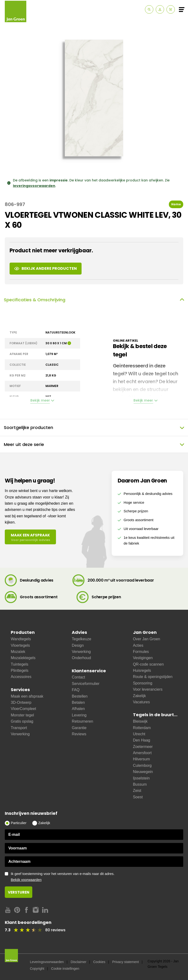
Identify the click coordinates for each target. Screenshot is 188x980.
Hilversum (141, 759)
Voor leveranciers (148, 689)
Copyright (37, 969)
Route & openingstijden (153, 677)
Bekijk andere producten (46, 268)
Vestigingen (143, 658)
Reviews (79, 734)
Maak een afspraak (27, 696)
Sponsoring (143, 683)
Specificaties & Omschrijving (94, 300)
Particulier (19, 823)
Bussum (140, 784)
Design (78, 645)
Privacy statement (125, 962)
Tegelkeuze (81, 639)
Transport (19, 728)
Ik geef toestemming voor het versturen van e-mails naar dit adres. (97, 877)
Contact (78, 677)
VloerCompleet (23, 709)
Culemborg (142, 765)
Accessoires (21, 677)
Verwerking (20, 734)
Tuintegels (19, 664)
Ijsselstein (141, 778)
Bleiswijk (140, 721)
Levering (79, 715)
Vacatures (141, 702)
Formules (141, 652)
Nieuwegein (143, 772)
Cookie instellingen (65, 969)
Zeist (137, 791)
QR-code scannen (148, 664)
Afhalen (78, 709)
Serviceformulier (86, 684)
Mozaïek (18, 652)
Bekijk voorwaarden (26, 880)
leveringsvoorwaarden (34, 186)
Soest (138, 797)
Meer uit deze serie (94, 445)
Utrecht (139, 734)
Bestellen (80, 696)
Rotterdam (142, 728)
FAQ (76, 690)
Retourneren (82, 721)
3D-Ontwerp (21, 702)
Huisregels (142, 670)
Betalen (78, 702)
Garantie (79, 728)
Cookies (99, 962)
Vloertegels (20, 645)
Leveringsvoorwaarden (47, 962)
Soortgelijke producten (94, 428)
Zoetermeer (143, 747)
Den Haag (142, 740)
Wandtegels (21, 639)
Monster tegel (22, 715)
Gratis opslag (22, 721)
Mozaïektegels (23, 658)
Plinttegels (20, 670)
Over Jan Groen (147, 639)
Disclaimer (79, 962)
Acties (138, 645)
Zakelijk (139, 696)
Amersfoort (142, 753)
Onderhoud (81, 658)
